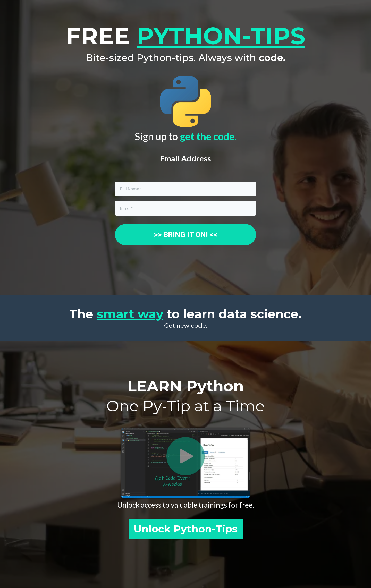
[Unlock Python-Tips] (186, 529)
